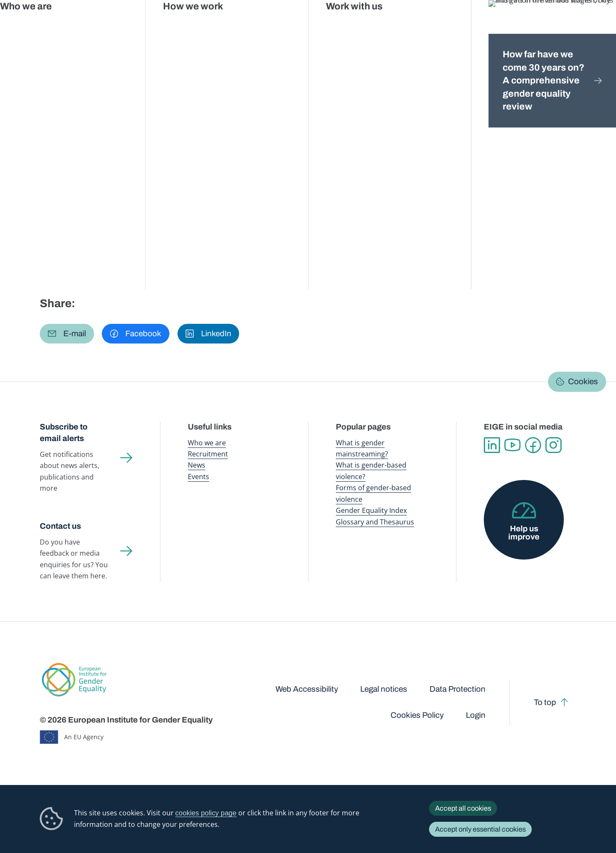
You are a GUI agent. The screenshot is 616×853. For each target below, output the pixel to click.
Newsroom (151, 25)
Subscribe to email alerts (64, 433)
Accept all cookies (463, 808)
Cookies (583, 382)
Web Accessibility (307, 689)
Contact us (60, 526)
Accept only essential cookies (480, 829)
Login (476, 715)
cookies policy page (206, 813)
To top (545, 702)
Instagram (554, 445)
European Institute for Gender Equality (59, 26)
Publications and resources (213, 25)
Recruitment (208, 454)
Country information (175, 82)
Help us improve (524, 533)
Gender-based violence (359, 25)
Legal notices (384, 689)
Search (596, 26)
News (197, 465)
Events (198, 476)
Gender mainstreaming (288, 25)
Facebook (533, 445)
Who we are (207, 443)
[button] (67, 334)
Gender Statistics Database (498, 25)
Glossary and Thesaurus (375, 522)
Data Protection (458, 689)
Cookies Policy (417, 715)
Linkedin (492, 445)
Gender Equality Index (426, 25)
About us (557, 25)
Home (58, 82)
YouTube (512, 445)
